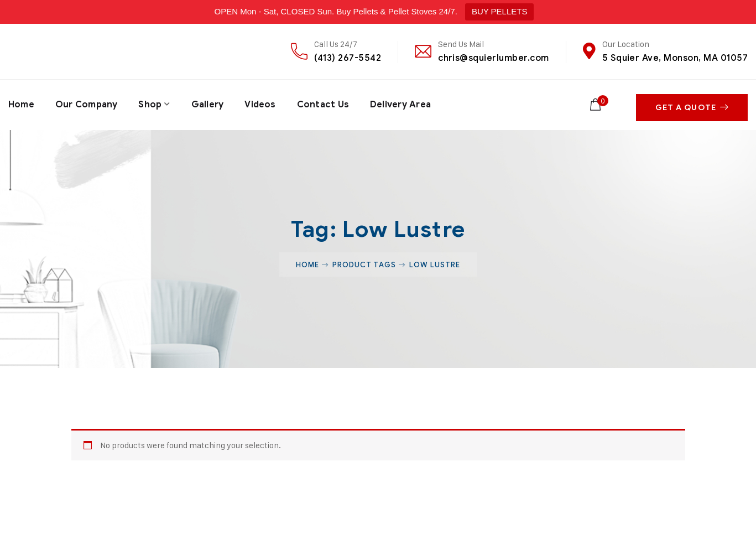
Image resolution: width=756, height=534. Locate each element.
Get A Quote (692, 103)
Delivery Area (403, 103)
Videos (262, 103)
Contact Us (325, 103)
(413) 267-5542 (348, 58)
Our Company (87, 103)
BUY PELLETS (500, 11)
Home (21, 103)
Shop (151, 103)
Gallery (208, 103)
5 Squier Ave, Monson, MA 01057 (675, 58)
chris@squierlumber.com (494, 58)
